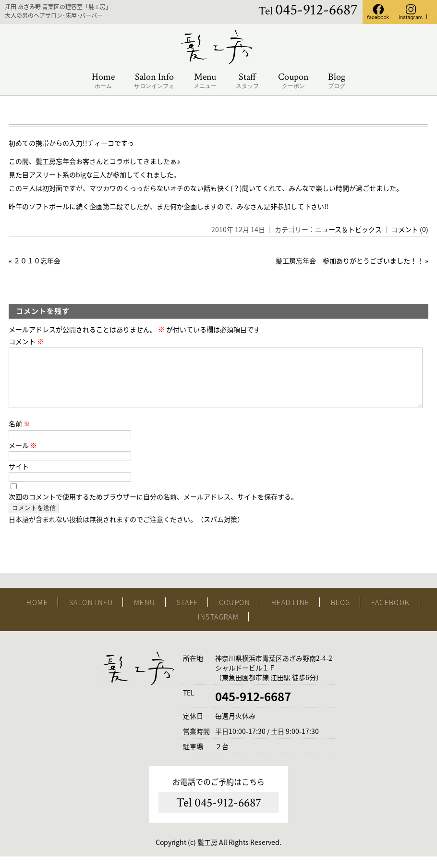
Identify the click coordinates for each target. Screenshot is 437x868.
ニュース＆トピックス (348, 229)
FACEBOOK (390, 614)
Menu (205, 81)
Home (103, 81)
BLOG (341, 614)
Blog (337, 81)
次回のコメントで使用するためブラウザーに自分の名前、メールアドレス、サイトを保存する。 (153, 508)
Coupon (293, 81)
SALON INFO (91, 614)
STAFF (187, 614)
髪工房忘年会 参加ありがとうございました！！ (350, 260)
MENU (145, 614)
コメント (26, 341)
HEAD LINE (291, 614)
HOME (37, 614)
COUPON (235, 614)
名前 (19, 435)
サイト (19, 478)
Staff (247, 81)
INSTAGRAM (218, 628)
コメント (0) (410, 229)
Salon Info (154, 81)
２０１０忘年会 (40, 260)
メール (23, 457)
